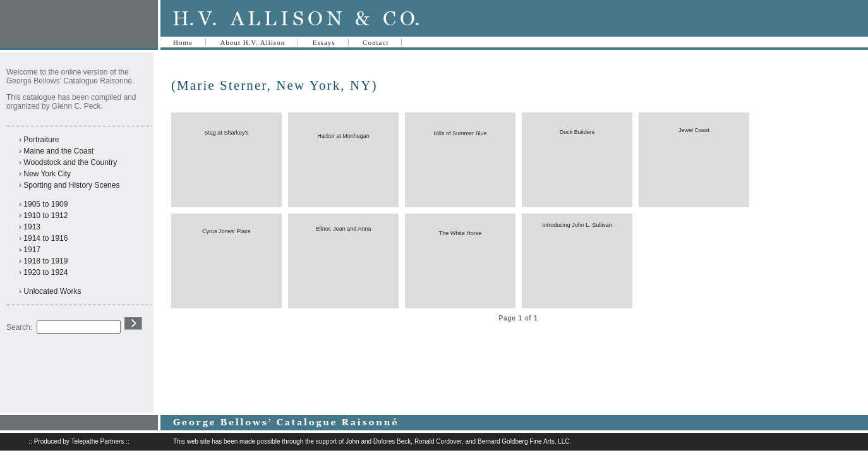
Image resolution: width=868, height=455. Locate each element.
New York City (47, 174)
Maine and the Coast (58, 151)
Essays (324, 42)
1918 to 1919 (45, 261)
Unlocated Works (52, 291)
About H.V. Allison (252, 42)
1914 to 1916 (45, 238)
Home (183, 42)
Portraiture (41, 140)
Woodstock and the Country (70, 162)
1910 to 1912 (45, 215)
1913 (32, 227)
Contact (376, 42)
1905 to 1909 (45, 204)
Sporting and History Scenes (71, 185)
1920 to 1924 (45, 272)
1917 (32, 250)
